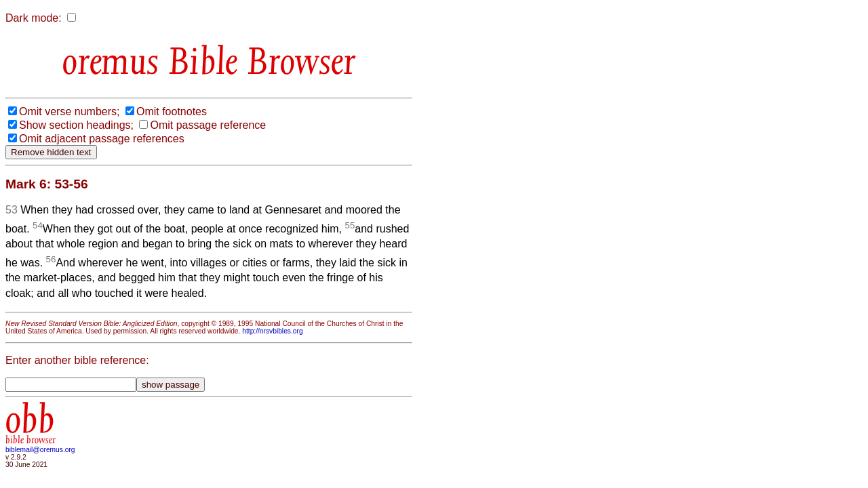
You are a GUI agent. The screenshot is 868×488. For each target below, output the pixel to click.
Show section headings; (76, 125)
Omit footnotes (172, 111)
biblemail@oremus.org (40, 450)
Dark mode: (34, 18)
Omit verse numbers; (69, 111)
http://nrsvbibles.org (272, 331)
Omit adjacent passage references (102, 139)
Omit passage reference (208, 125)
